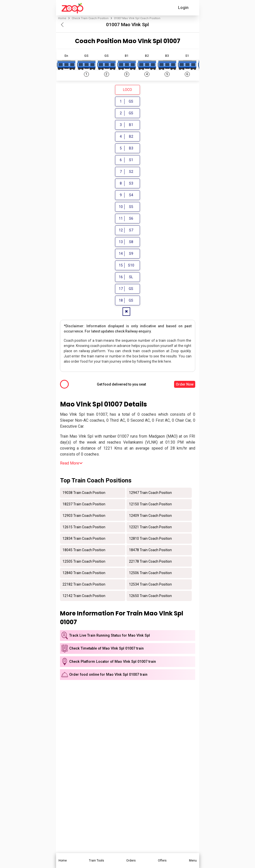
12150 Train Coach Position (150, 505)
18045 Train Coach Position (84, 551)
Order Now (185, 385)
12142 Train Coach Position (84, 597)
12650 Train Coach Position (150, 597)
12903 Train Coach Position (84, 517)
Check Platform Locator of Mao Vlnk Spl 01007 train (113, 662)
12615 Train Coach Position (84, 528)
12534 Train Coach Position (150, 585)
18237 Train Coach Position (84, 505)
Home (62, 18)
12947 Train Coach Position (150, 494)
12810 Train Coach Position (150, 539)
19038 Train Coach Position (84, 494)
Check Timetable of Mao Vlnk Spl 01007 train (106, 649)
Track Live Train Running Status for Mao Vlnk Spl (110, 636)
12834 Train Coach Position (84, 539)
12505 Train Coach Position (84, 562)
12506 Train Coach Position (150, 574)
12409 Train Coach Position (150, 517)
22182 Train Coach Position (84, 585)
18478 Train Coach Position (150, 551)
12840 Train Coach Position (84, 574)
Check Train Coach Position (90, 18)
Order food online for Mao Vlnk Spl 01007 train (108, 676)
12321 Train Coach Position (150, 528)
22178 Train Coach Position (150, 562)
